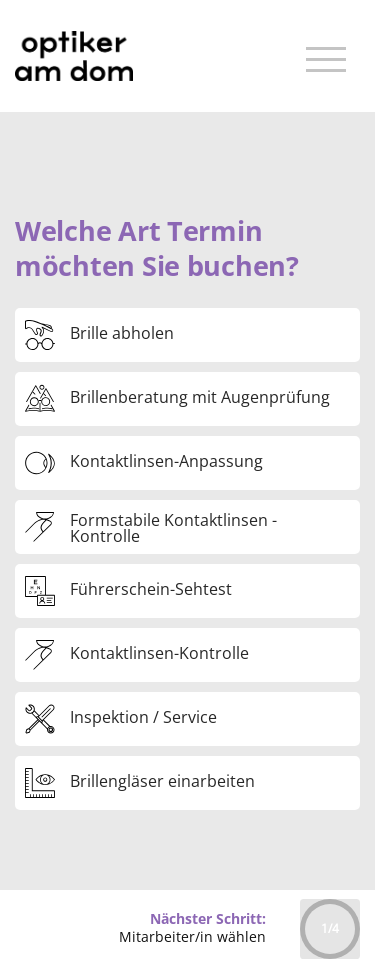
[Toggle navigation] (325, 56)
